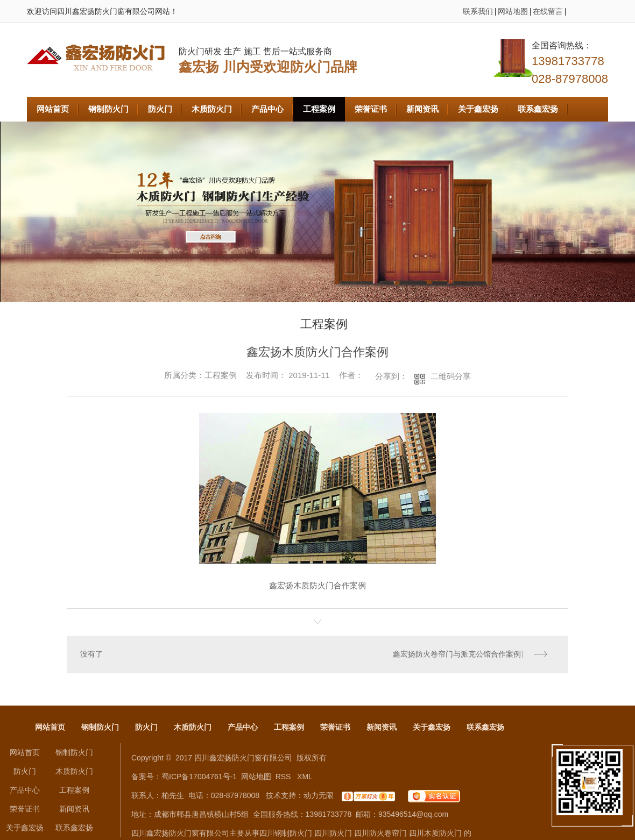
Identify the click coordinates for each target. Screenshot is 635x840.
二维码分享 (451, 376)
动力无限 (319, 796)
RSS (284, 777)
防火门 (160, 109)
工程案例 (319, 109)
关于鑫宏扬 (478, 109)
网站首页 (53, 109)
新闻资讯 (422, 109)
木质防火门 (212, 109)
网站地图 (513, 11)
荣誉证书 (371, 109)
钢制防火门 (108, 109)
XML (305, 777)
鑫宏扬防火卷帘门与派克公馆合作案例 (457, 654)
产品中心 (267, 109)
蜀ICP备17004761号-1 (199, 777)
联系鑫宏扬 (538, 109)
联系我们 (478, 11)
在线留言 (548, 11)
